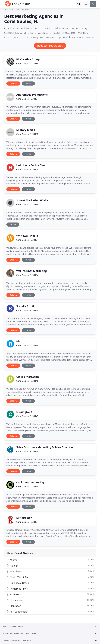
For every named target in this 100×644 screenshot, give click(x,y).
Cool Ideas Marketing (30, 482)
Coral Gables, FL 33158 (27, 134)
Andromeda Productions (32, 95)
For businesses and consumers (20, 634)
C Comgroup (24, 412)
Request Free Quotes (50, 46)
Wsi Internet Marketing (32, 271)
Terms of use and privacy (17, 640)
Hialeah (50, 566)
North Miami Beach (50, 577)
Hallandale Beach (50, 583)
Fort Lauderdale (50, 612)
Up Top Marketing (28, 377)
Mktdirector (24, 518)
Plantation (50, 606)
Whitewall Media (27, 236)
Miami (50, 560)
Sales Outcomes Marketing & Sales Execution (45, 447)
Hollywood (50, 594)
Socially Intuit (25, 306)
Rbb (19, 341)
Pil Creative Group (28, 59)
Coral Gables (23, 10)
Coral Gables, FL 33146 (27, 169)
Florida (9, 10)
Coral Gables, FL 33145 (27, 416)
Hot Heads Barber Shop (31, 165)
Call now (13, 84)
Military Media (26, 130)
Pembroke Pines (50, 589)
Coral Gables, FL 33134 (27, 64)
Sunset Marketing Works (32, 200)
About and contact (14, 627)
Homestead (50, 600)
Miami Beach (50, 571)
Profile (28, 84)
